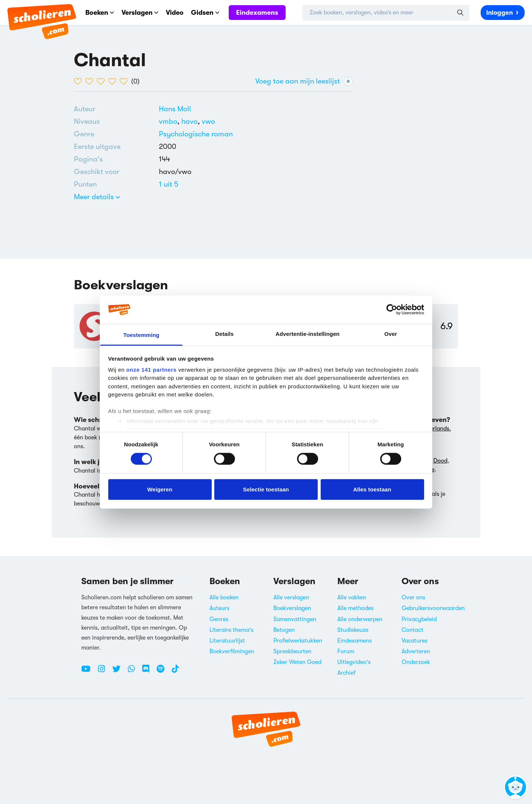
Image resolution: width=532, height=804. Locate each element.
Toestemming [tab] (141, 335)
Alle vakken (352, 597)
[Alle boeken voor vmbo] (170, 121)
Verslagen (140, 13)
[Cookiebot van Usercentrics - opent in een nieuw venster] (392, 310)
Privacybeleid (419, 619)
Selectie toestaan (266, 489)
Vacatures (415, 641)
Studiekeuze (353, 630)
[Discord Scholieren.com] (149, 672)
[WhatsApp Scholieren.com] (134, 672)
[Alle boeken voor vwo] (208, 121)
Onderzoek (416, 662)
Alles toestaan (372, 489)
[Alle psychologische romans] (196, 134)
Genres (219, 619)
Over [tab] (391, 334)
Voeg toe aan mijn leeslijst (304, 81)
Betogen (284, 630)
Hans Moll (175, 109)
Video (175, 13)
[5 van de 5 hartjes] (125, 81)
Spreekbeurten (292, 651)
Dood (440, 461)
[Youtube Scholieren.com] (89, 672)
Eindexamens (257, 13)
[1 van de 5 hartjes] (80, 81)
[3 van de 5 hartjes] (103, 81)
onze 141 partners (151, 370)
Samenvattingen (295, 619)
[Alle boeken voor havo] (192, 121)
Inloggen (503, 12)
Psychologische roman (196, 134)
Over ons (413, 597)
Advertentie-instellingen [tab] (308, 334)
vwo (208, 121)
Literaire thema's (231, 630)
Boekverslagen (292, 608)
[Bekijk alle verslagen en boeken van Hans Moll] (175, 109)
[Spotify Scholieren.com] (163, 672)
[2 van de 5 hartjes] (91, 81)
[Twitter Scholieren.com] (119, 672)
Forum (346, 651)
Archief (347, 673)
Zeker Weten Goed (297, 662)
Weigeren (160, 489)
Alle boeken (224, 597)
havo (192, 121)
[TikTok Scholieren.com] (175, 672)
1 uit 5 (169, 184)
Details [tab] (225, 334)
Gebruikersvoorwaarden (433, 608)
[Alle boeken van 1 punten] (169, 184)
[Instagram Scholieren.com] (104, 672)
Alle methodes (355, 608)
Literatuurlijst (227, 641)
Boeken (100, 13)
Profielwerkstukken (298, 641)
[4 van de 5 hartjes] (114, 81)
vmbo (170, 121)
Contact (412, 630)
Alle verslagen (291, 597)
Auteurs (219, 608)
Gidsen (205, 13)
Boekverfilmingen (232, 651)
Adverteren (416, 651)
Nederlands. (435, 429)
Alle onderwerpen (360, 619)
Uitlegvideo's (354, 662)
